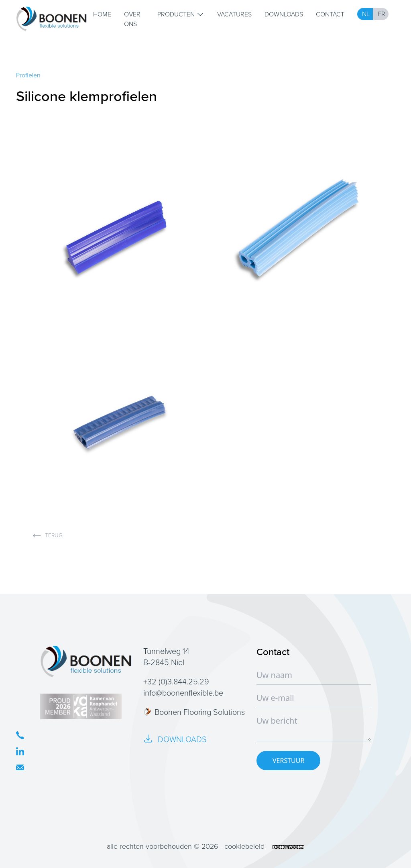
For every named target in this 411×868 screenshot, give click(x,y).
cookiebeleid (244, 846)
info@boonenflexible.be (183, 693)
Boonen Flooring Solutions (194, 712)
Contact (330, 14)
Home (102, 14)
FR (381, 14)
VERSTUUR (288, 761)
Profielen (28, 75)
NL (366, 14)
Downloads (284, 14)
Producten (181, 14)
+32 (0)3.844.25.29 (176, 682)
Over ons (132, 19)
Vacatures (234, 14)
